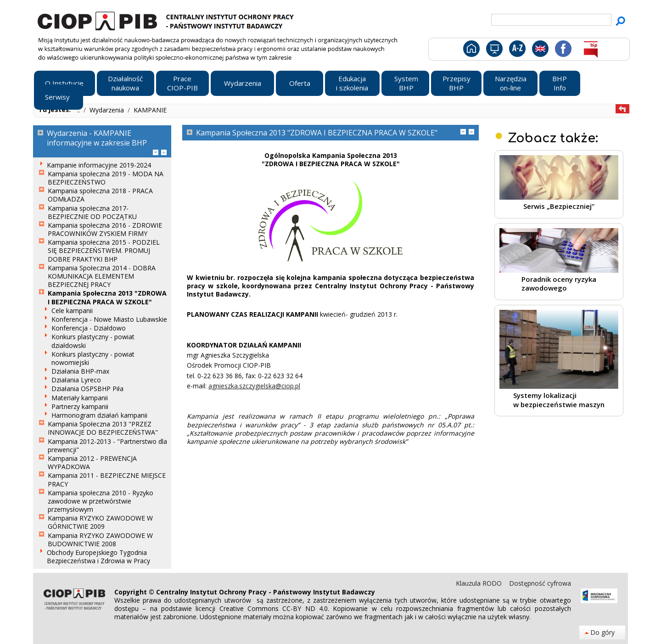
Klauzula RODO (480, 583)
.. (79, 110)
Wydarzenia (108, 110)
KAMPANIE (150, 110)
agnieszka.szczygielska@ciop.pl (254, 386)
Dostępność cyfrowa (540, 583)
